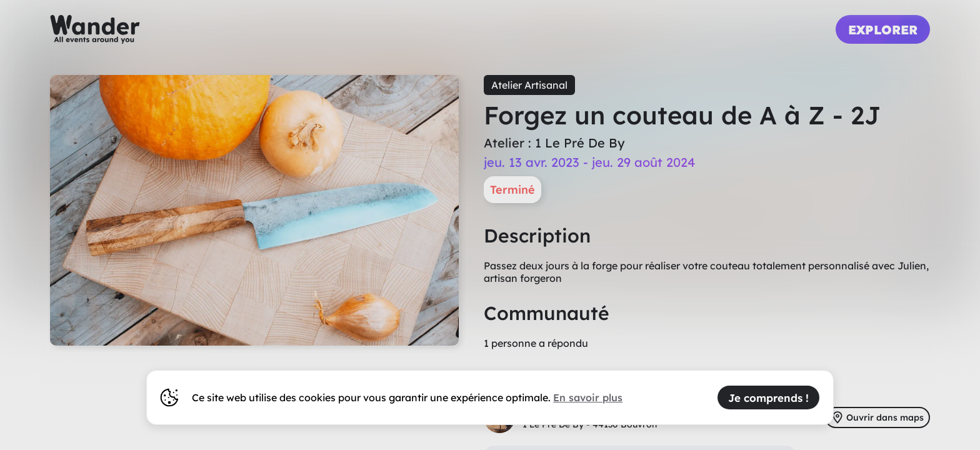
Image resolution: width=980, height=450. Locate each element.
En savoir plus (588, 397)
